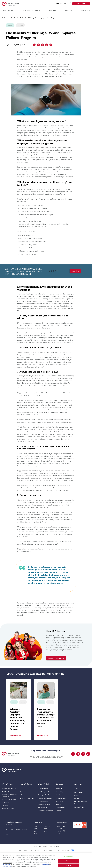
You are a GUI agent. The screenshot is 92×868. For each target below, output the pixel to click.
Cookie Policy (45, 864)
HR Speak (5, 18)
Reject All (69, 861)
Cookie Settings (69, 856)
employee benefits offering (55, 194)
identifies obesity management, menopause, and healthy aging (45, 171)
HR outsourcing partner (59, 192)
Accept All (69, 865)
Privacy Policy (50, 756)
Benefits (13, 18)
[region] (46, 861)
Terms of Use (60, 756)
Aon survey (62, 72)
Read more (14, 736)
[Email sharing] (51, 45)
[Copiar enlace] (47, 45)
